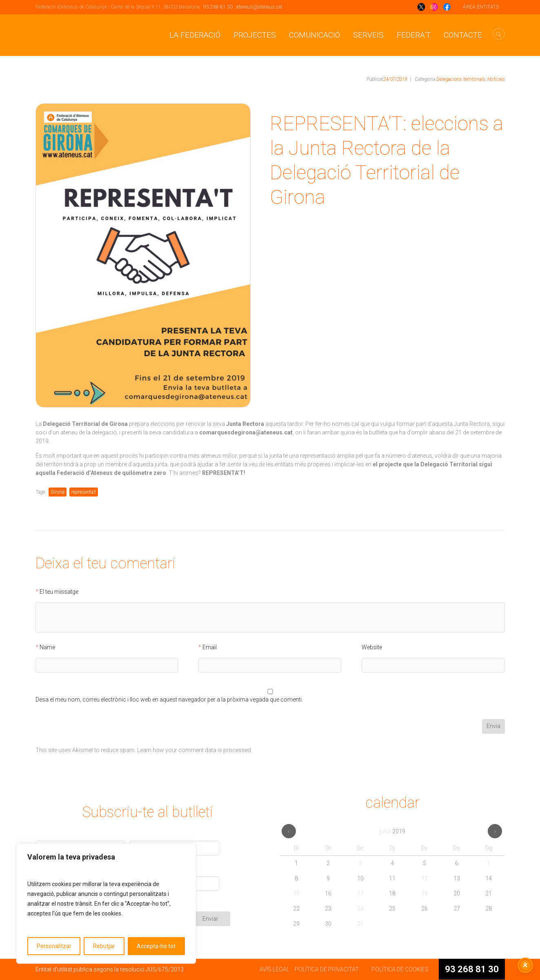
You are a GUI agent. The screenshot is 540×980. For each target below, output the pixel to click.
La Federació (195, 35)
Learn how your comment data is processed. (195, 750)
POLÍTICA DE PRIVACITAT (327, 969)
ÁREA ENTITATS (481, 7)
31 (360, 924)
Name (47, 647)
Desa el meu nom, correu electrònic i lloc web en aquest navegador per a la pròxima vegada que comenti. (169, 700)
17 (360, 893)
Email (210, 647)
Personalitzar (54, 946)
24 (360, 909)
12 (424, 878)
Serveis (368, 35)
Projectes (255, 35)
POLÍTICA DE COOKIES (400, 969)
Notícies (496, 79)
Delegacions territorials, (461, 79)
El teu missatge (59, 592)
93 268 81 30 (218, 7)
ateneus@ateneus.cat (259, 7)
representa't (84, 492)
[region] (106, 904)
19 (424, 893)
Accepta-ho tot (156, 946)
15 (296, 893)
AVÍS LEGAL (274, 969)
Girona (58, 492)
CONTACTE (463, 35)
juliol (392, 831)
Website (372, 647)
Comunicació (314, 35)
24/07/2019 (395, 79)
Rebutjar (104, 946)
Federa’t (414, 35)
